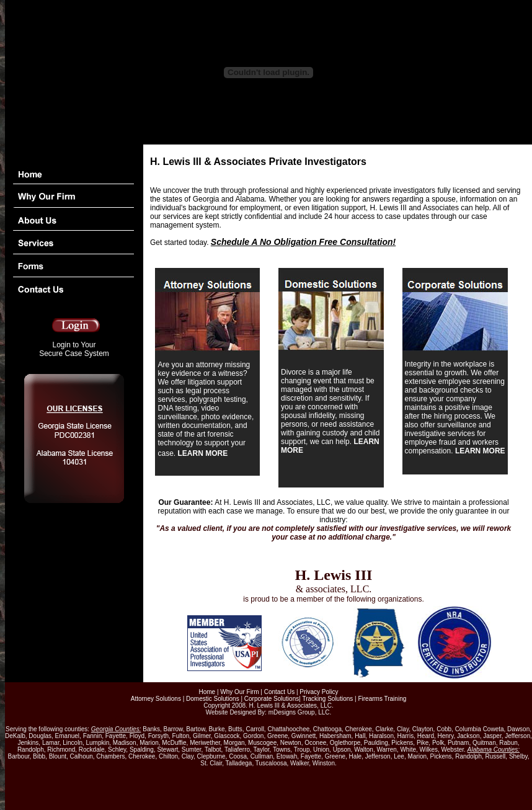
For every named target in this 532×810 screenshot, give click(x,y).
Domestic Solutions (213, 699)
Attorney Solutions (156, 699)
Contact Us (279, 692)
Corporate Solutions (272, 699)
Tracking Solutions (327, 699)
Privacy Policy (319, 692)
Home (207, 692)
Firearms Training (382, 699)
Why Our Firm (239, 692)
